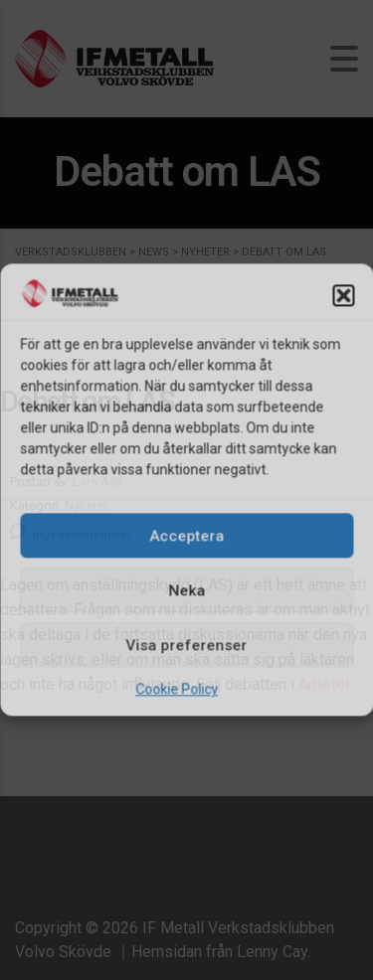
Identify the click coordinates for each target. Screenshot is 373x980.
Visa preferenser (187, 645)
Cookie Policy (177, 690)
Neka (186, 590)
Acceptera (186, 536)
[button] (343, 295)
